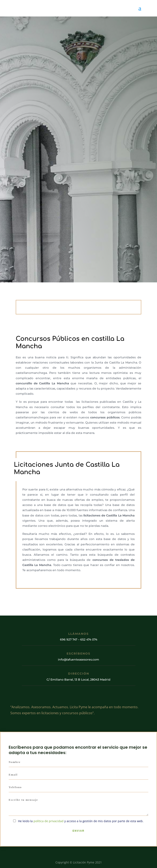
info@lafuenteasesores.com (78, 660)
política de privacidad (49, 821)
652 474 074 (89, 639)
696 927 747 (69, 639)
